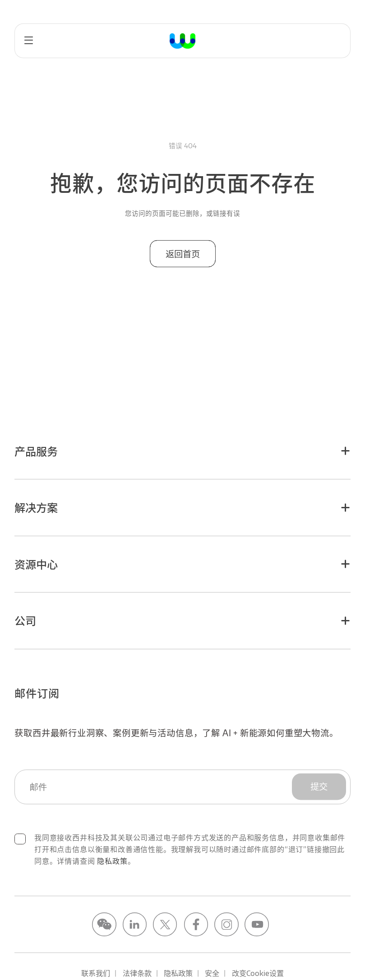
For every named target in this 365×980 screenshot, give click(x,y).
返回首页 (182, 254)
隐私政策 (112, 861)
